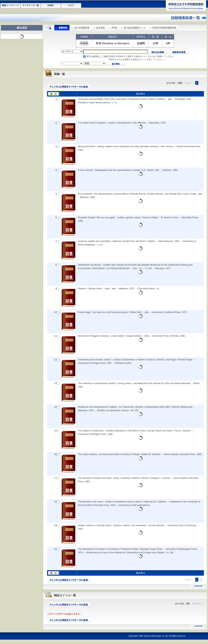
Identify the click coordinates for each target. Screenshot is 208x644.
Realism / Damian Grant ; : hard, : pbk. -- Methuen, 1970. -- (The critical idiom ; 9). (119, 289)
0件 (168, 43)
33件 (155, 43)
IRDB (114, 28)
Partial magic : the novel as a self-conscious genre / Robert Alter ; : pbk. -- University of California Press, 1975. (133, 312)
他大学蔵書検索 (82, 28)
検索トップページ (10, 5)
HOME (51, 5)
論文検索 (101, 28)
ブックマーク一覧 (31, 5)
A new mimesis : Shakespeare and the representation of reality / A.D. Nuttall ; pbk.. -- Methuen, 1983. (128, 170)
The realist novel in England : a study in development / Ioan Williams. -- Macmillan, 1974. (122, 123)
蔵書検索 (63, 28)
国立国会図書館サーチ (135, 28)
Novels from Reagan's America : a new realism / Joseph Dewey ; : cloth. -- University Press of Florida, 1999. (132, 336)
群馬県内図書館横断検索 (164, 28)
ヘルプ (71, 5)
